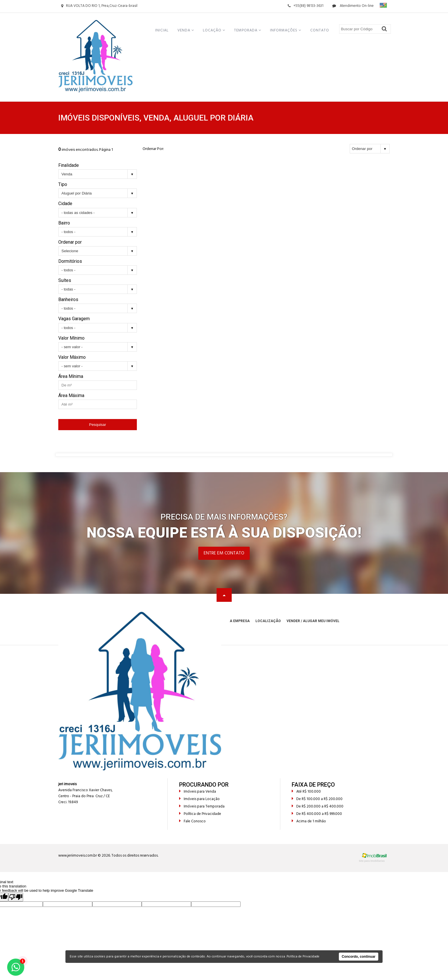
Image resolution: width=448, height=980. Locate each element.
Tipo (63, 184)
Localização (268, 621)
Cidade (65, 204)
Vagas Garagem (74, 319)
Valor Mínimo (71, 338)
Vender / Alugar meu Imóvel (313, 621)
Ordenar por (70, 242)
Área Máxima (71, 395)
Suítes (65, 280)
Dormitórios (70, 261)
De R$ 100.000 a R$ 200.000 (317, 799)
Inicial (162, 30)
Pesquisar (98, 425)
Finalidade (69, 165)
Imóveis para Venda (198, 792)
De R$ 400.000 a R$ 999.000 (317, 814)
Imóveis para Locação (199, 799)
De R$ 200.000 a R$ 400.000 (318, 806)
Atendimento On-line (353, 6)
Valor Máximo (72, 357)
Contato (320, 30)
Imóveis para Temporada (202, 806)
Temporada (248, 30)
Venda (186, 30)
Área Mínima (71, 376)
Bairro (64, 223)
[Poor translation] (16, 897)
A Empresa (240, 621)
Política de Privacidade (200, 814)
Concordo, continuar (359, 957)
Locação (214, 30)
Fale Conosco (192, 821)
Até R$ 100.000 (306, 792)
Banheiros (68, 299)
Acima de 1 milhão (309, 821)
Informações (286, 30)
